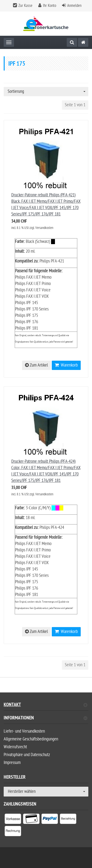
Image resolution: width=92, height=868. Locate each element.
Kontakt (46, 705)
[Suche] (72, 42)
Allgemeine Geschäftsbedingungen (31, 739)
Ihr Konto (50, 6)
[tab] (46, 720)
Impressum (12, 763)
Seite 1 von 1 (75, 105)
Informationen (46, 719)
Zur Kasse (25, 6)
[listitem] (13, 820)
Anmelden (74, 6)
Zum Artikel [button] (36, 365)
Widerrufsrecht (15, 747)
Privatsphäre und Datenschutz (27, 755)
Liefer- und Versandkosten (24, 731)
